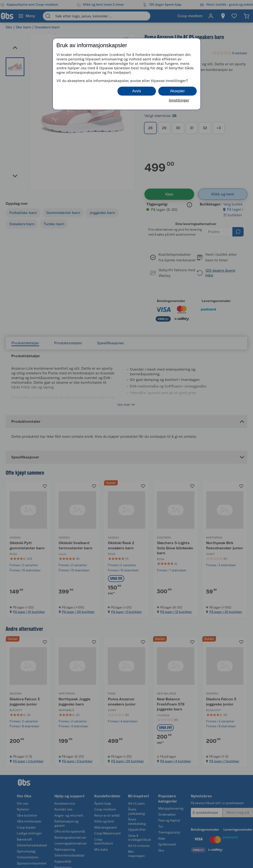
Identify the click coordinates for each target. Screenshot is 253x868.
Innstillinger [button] (179, 100)
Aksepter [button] (177, 91)
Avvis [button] (137, 91)
